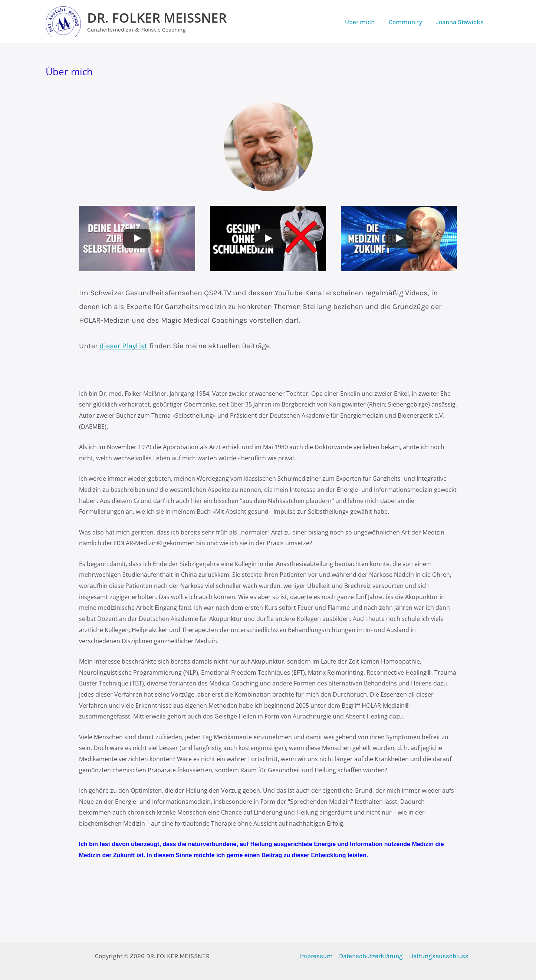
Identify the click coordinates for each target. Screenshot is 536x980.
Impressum (316, 956)
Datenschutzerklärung (371, 956)
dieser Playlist (123, 346)
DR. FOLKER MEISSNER (157, 18)
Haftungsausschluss (439, 956)
